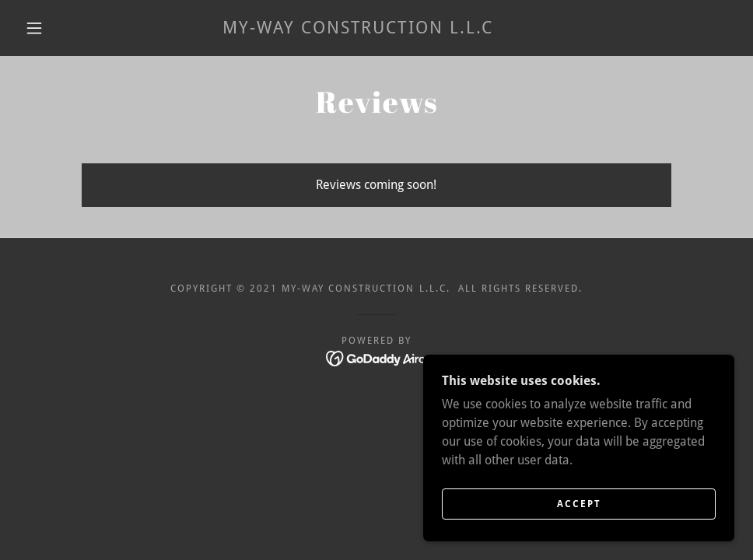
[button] (36, 28)
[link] (358, 29)
